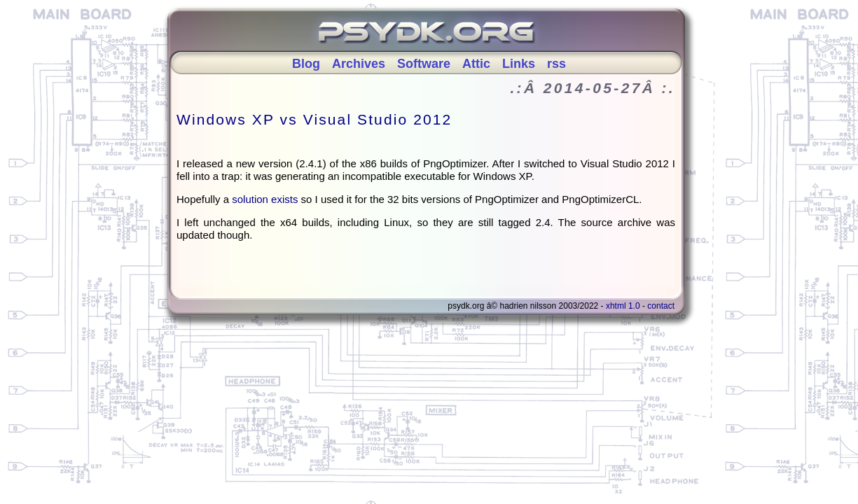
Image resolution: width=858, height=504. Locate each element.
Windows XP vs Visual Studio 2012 (314, 119)
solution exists (266, 199)
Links (519, 64)
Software (424, 64)
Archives (359, 64)
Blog (306, 64)
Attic (476, 64)
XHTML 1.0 (623, 306)
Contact (661, 306)
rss (556, 64)
